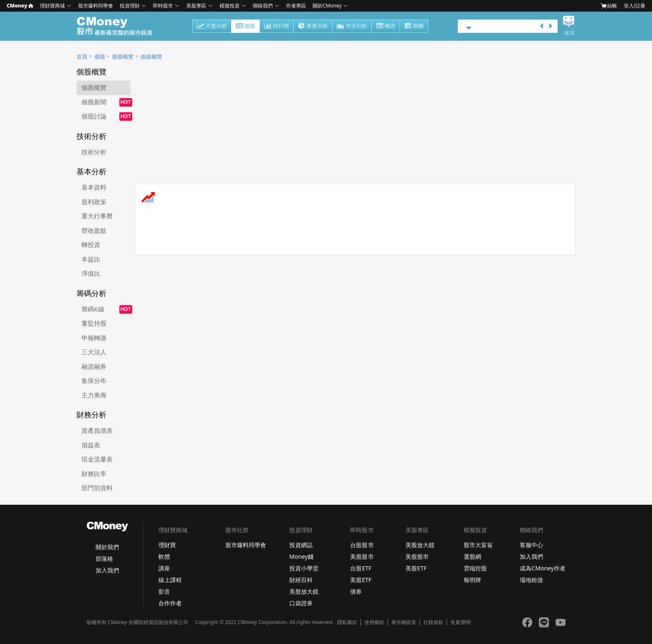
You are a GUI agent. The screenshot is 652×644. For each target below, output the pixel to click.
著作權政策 (404, 622)
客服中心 (531, 545)
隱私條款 (347, 622)
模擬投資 (230, 6)
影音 (164, 591)
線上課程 (170, 580)
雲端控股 (475, 568)
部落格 (104, 559)
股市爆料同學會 (96, 6)
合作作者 (170, 603)
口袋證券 (301, 603)
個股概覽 (123, 57)
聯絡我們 (263, 6)
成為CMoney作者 (543, 568)
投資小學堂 (304, 568)
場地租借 (531, 580)
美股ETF (361, 580)
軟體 (164, 556)
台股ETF (361, 568)
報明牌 (472, 580)
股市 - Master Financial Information (119, 26)
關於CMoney (327, 6)
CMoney (20, 6)
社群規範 (433, 622)
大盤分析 (212, 27)
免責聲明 (460, 622)
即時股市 (163, 6)
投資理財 (130, 6)
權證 (386, 27)
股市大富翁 (478, 545)
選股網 (472, 556)
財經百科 (301, 580)
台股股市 (362, 545)
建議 (569, 33)
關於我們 (107, 547)
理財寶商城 (52, 6)
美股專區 (196, 6)
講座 (164, 568)
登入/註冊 (635, 6)
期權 (414, 27)
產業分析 (313, 27)
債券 (356, 591)
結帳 (609, 6)
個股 (246, 27)
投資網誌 (301, 545)
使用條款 (374, 622)
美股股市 (362, 556)
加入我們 (107, 570)
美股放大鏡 (304, 591)
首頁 (82, 57)
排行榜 (277, 27)
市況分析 (352, 27)
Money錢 (302, 556)
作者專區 (296, 6)
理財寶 (167, 545)
